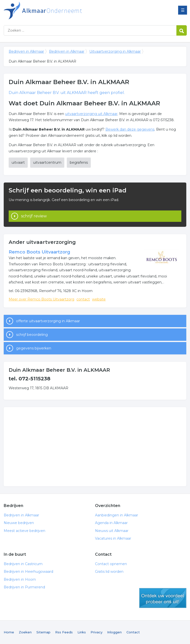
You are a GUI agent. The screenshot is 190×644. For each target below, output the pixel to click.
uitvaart (18, 162)
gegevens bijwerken (34, 348)
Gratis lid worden (109, 572)
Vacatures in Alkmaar (113, 538)
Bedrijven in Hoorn (20, 579)
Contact (133, 632)
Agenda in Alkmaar (111, 523)
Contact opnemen (111, 564)
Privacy (96, 632)
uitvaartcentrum (47, 162)
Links (82, 632)
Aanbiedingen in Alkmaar (117, 515)
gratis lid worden (163, 598)
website (99, 299)
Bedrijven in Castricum (23, 564)
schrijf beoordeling (32, 335)
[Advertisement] (95, 447)
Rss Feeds (64, 632)
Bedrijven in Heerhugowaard (28, 572)
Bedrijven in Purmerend (24, 587)
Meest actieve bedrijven (24, 531)
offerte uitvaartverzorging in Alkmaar (48, 321)
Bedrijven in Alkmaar (66, 11)
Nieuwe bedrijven (19, 523)
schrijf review (34, 216)
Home (9, 632)
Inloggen (114, 632)
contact (83, 299)
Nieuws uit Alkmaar (112, 531)
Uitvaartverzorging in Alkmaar (115, 51)
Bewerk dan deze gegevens (130, 129)
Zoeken (25, 632)
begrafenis (79, 162)
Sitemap (43, 632)
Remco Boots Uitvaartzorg (39, 252)
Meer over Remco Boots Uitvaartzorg (41, 299)
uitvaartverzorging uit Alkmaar (91, 114)
